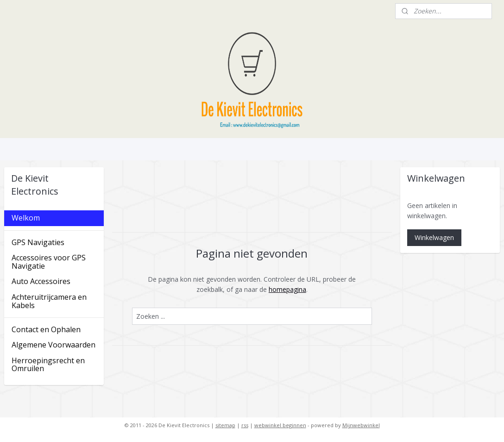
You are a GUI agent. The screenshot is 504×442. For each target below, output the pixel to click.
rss (245, 425)
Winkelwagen (434, 237)
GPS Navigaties (38, 242)
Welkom (26, 218)
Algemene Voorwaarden (54, 345)
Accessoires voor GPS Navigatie (49, 262)
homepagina (287, 289)
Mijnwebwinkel (361, 425)
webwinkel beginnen (280, 425)
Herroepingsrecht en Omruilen (48, 365)
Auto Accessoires (41, 281)
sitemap (225, 425)
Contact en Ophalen (46, 329)
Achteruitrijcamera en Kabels (49, 301)
